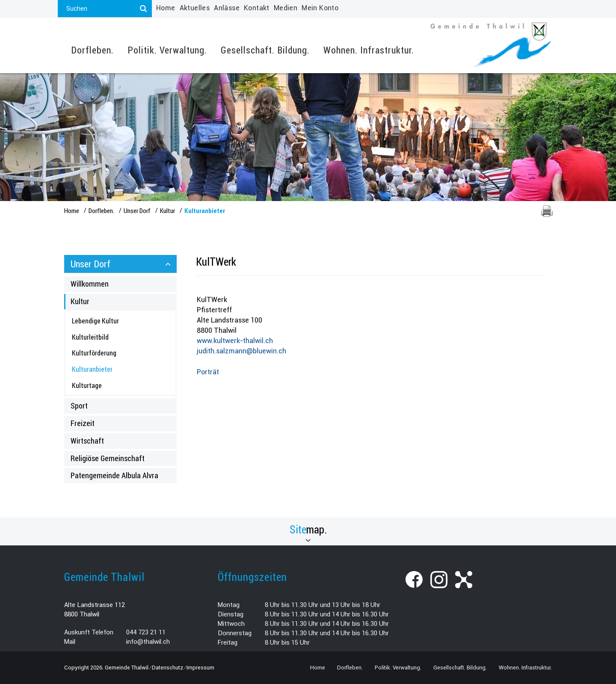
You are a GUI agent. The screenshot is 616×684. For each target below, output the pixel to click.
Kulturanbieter (110, 369)
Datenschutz (167, 668)
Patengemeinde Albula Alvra (114, 475)
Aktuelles (195, 8)
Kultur (80, 301)
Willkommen (90, 284)
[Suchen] (143, 9)
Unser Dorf (90, 264)
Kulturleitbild (90, 337)
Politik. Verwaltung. (167, 50)
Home (166, 8)
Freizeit (83, 423)
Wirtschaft (87, 441)
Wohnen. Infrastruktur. (369, 50)
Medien (286, 8)
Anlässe (227, 8)
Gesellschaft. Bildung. (265, 50)
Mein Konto (320, 8)
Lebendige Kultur (95, 321)
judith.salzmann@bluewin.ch (241, 351)
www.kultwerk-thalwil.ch (235, 341)
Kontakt (257, 8)
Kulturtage (87, 385)
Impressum (200, 668)
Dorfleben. (92, 50)
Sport (79, 406)
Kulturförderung (94, 353)
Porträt (208, 372)
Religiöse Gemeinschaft (108, 458)
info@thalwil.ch (148, 642)
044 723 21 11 (146, 632)
